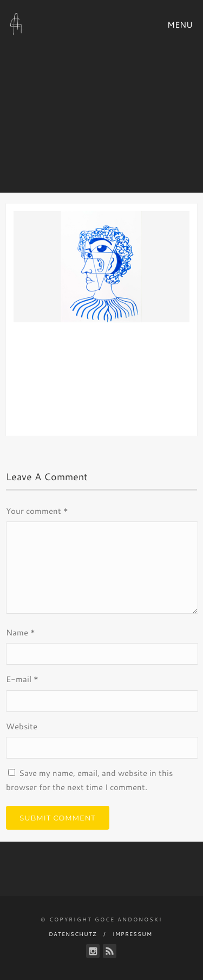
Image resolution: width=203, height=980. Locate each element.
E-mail (22, 679)
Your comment (37, 511)
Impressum (132, 934)
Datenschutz (73, 934)
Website (22, 726)
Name (21, 632)
